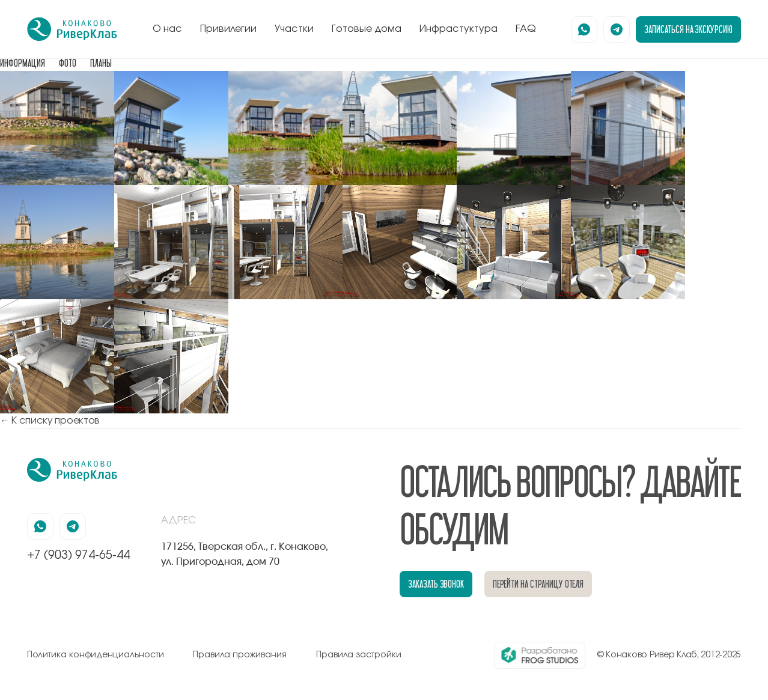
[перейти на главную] (72, 29)
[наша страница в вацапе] (584, 29)
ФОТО (68, 63)
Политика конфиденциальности (96, 655)
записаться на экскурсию (688, 29)
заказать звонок (436, 584)
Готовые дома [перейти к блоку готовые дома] (367, 29)
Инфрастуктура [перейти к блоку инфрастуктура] (459, 29)
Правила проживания (240, 655)
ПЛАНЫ (101, 63)
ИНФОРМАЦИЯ (23, 63)
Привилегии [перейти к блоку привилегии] (228, 29)
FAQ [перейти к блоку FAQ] (526, 29)
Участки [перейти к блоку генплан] (294, 29)
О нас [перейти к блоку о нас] (167, 29)
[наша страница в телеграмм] (617, 29)
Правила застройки (359, 655)
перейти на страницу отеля (538, 584)
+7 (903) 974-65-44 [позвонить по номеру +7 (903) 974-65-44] (78, 555)
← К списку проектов (50, 421)
